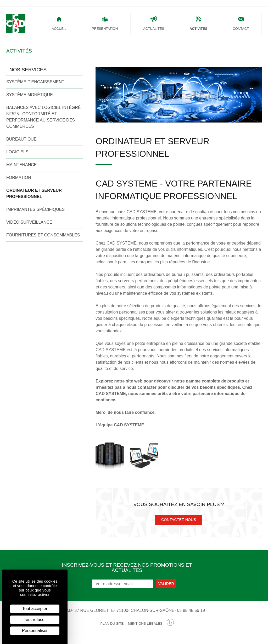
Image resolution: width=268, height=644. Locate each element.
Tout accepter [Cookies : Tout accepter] (35, 609)
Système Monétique (30, 98)
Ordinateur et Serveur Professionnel (34, 197)
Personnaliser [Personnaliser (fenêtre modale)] (35, 631)
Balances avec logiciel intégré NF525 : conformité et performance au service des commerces (44, 120)
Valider (166, 587)
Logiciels (17, 155)
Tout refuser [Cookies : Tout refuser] (35, 620)
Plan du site (112, 627)
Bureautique (21, 143)
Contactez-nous (179, 523)
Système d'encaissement (35, 85)
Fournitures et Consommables (43, 238)
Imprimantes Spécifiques (35, 213)
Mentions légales (145, 627)
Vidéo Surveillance (29, 226)
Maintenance (21, 168)
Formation (19, 181)
